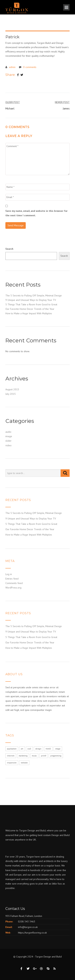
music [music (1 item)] (34, 756)
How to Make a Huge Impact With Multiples (29, 313)
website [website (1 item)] (24, 763)
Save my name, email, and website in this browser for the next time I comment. (36, 213)
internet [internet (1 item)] (11, 756)
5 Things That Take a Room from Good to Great (31, 304)
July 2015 (11, 394)
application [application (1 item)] (12, 749)
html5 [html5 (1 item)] (48, 749)
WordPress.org (13, 588)
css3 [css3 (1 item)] (29, 749)
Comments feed (14, 583)
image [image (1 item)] (58, 749)
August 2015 (12, 389)
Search (9, 249)
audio (8, 432)
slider (8, 441)
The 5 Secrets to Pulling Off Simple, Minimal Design (34, 295)
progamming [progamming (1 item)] (56, 756)
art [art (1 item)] (22, 749)
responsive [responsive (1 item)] (12, 763)
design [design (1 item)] (38, 749)
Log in (9, 574)
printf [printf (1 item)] (44, 756)
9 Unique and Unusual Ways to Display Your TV (31, 300)
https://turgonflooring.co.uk (32, 933)
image (9, 436)
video (8, 445)
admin (12, 67)
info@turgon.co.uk (28, 927)
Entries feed (12, 579)
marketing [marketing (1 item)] (23, 756)
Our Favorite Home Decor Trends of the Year (30, 309)
